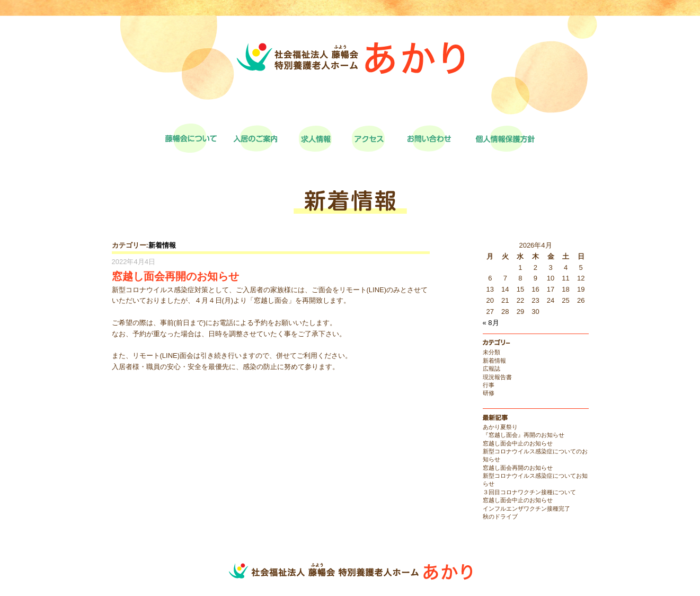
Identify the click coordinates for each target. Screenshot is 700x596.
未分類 (491, 352)
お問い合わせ (429, 138)
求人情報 (315, 138)
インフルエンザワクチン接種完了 (526, 509)
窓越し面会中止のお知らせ (518, 443)
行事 (489, 385)
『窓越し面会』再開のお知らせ (524, 435)
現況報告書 (497, 377)
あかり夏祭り (500, 427)
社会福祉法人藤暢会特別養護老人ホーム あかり (350, 74)
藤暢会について (191, 138)
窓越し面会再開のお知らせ (518, 468)
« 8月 (491, 323)
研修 (489, 393)
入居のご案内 (255, 138)
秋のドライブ (500, 516)
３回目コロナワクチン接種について (529, 492)
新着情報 (162, 245)
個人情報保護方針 (505, 138)
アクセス (368, 138)
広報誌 (491, 369)
